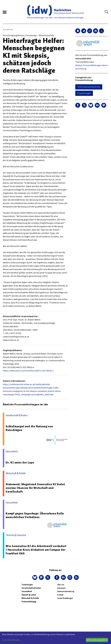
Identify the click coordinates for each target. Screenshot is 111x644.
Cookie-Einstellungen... (12, 640)
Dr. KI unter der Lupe (20, 462)
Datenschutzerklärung (66, 591)
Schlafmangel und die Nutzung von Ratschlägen (29, 428)
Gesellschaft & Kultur (31, 588)
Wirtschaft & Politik (30, 598)
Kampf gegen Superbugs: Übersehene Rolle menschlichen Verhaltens (35, 515)
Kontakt (60, 595)
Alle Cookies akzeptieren (97, 640)
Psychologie (84, 93)
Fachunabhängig (29, 602)
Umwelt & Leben (29, 595)
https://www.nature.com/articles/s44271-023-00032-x (28, 371)
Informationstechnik (89, 87)
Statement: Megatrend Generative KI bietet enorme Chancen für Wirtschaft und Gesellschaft (35, 488)
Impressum (61, 588)
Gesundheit (27, 591)
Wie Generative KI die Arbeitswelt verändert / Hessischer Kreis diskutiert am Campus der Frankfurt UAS (36, 550)
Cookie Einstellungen (65, 598)
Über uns (61, 585)
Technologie (27, 585)
